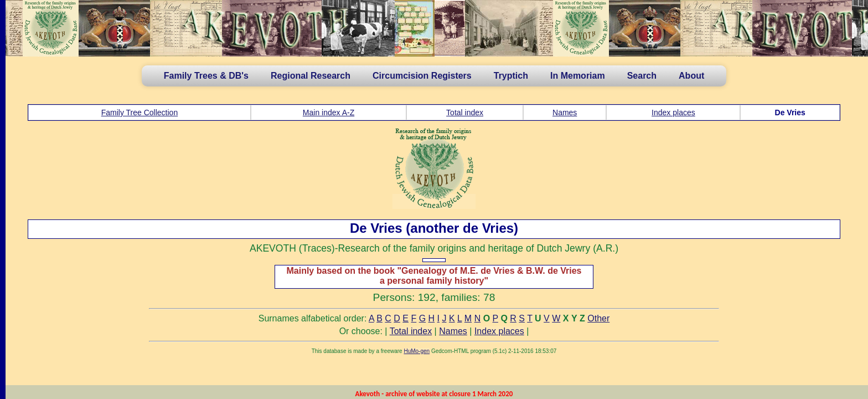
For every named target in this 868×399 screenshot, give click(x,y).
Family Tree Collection (140, 112)
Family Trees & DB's (206, 76)
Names (565, 112)
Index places (673, 112)
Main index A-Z (329, 112)
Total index (465, 112)
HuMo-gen (417, 351)
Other (598, 318)
